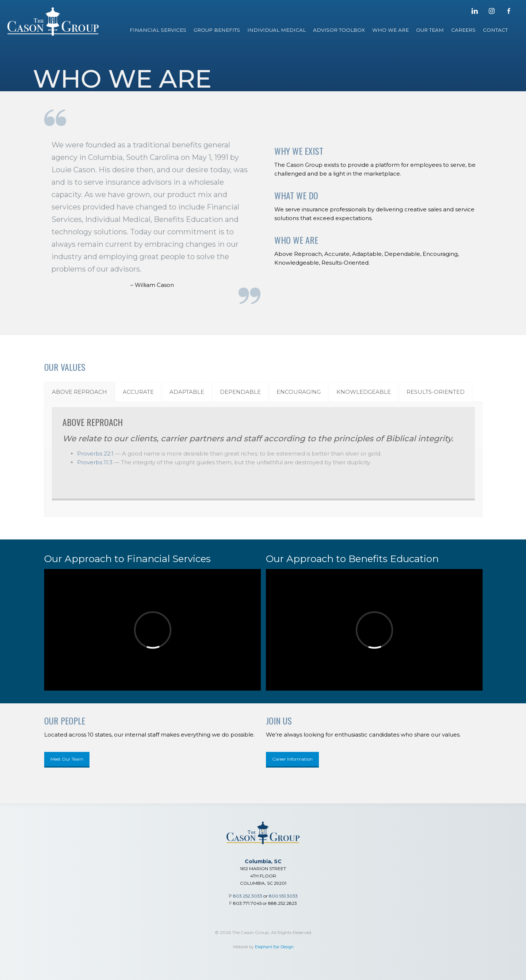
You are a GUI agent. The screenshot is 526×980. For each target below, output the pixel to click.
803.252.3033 (248, 896)
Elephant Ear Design (274, 947)
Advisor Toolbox (339, 30)
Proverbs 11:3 (95, 462)
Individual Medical (277, 30)
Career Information (292, 759)
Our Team (430, 30)
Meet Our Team (67, 759)
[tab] (79, 392)
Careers (463, 30)
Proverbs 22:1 (95, 454)
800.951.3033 (283, 896)
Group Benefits (217, 30)
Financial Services (158, 30)
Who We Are (390, 30)
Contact (495, 30)
